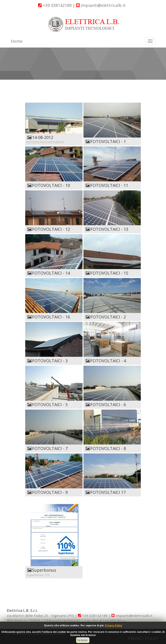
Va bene (83, 640)
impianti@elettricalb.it (101, 5)
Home (17, 41)
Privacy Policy (114, 625)
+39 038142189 (55, 5)
